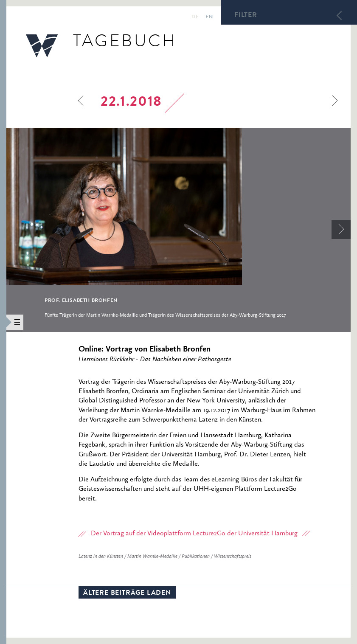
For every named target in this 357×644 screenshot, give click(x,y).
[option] (178, 230)
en (209, 17)
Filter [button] (246, 16)
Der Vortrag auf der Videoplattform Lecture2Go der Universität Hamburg (194, 534)
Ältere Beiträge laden (127, 593)
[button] (3, 322)
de (195, 17)
